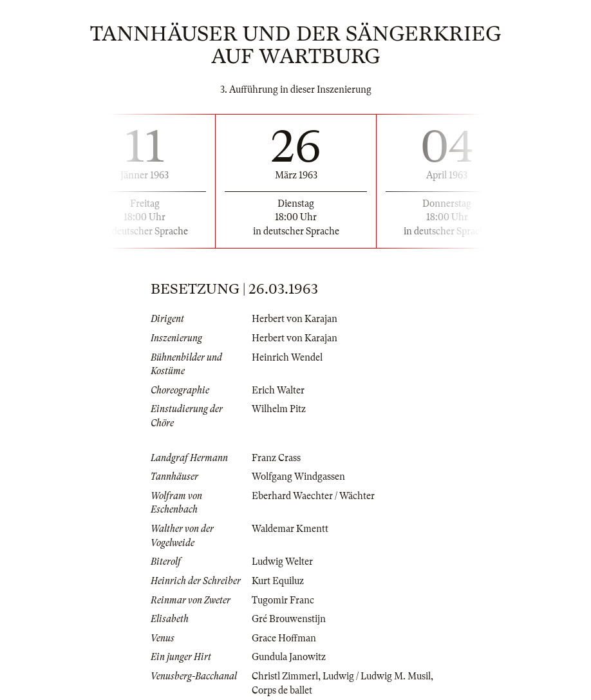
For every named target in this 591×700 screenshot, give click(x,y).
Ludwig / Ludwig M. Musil (377, 676)
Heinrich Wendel (287, 357)
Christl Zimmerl (285, 676)
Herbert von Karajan (295, 319)
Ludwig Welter (282, 562)
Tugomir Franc (283, 600)
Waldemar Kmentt (290, 529)
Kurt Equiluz (278, 581)
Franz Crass (276, 458)
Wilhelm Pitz (279, 409)
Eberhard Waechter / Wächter (313, 496)
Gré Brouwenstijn (289, 619)
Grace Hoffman (284, 638)
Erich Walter (278, 390)
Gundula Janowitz (289, 657)
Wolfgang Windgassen (298, 477)
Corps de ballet (282, 690)
